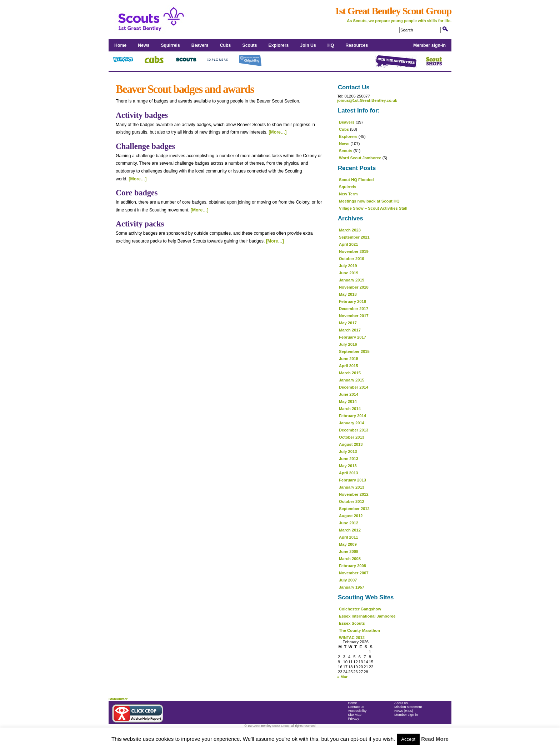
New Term (348, 194)
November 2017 (354, 316)
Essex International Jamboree (367, 616)
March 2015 (350, 373)
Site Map (355, 715)
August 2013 (351, 444)
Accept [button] (408, 739)
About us (401, 703)
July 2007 (348, 580)
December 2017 (354, 309)
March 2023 (350, 230)
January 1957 (352, 587)
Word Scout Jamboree (360, 158)
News (144, 45)
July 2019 (348, 266)
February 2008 (352, 566)
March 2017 (350, 330)
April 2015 (348, 366)
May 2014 (348, 401)
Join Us (308, 45)
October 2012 (352, 501)
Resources (357, 45)
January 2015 (352, 380)
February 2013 (352, 480)
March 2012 (350, 530)
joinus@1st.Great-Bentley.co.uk (367, 100)
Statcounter (118, 699)
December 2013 (354, 430)
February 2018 (352, 301)
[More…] (277, 132)
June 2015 (349, 359)
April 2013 (348, 473)
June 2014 (349, 394)
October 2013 (352, 437)
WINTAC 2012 (352, 638)
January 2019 (352, 280)
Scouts (249, 45)
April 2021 (348, 244)
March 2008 (350, 559)
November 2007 (354, 573)
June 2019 (349, 273)
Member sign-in (429, 45)
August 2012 (351, 516)
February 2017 (352, 337)
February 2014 (352, 416)
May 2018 (348, 294)
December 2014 (354, 387)
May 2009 (348, 544)
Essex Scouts (352, 623)
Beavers (200, 45)
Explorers (279, 45)
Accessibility (357, 711)
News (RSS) (404, 711)
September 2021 (354, 237)
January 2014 (352, 423)
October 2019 (352, 259)
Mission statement (408, 707)
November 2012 (354, 494)
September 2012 (354, 509)
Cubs (226, 45)
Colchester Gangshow (360, 609)
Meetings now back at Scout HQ (369, 201)
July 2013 (348, 451)
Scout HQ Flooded (356, 180)
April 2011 (348, 537)
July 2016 (348, 344)
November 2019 (354, 251)
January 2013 (352, 487)
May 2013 (348, 466)
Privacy (353, 718)
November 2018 (354, 287)
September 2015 (354, 351)
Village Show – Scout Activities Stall (373, 208)
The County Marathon (359, 630)
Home (120, 45)
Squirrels (170, 45)
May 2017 (348, 323)
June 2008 (349, 551)
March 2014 (350, 409)
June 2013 (349, 459)
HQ (331, 45)
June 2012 (349, 523)
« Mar (342, 677)
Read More (435, 739)
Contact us (356, 707)
